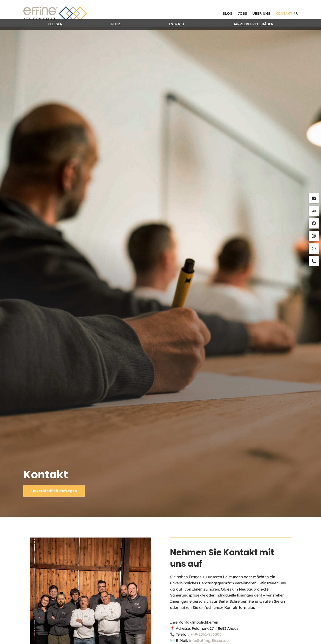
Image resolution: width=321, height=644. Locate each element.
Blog (227, 13)
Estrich (176, 32)
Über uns (261, 13)
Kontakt (284, 13)
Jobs (242, 13)
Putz (116, 32)
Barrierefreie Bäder (253, 32)
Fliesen (55, 32)
